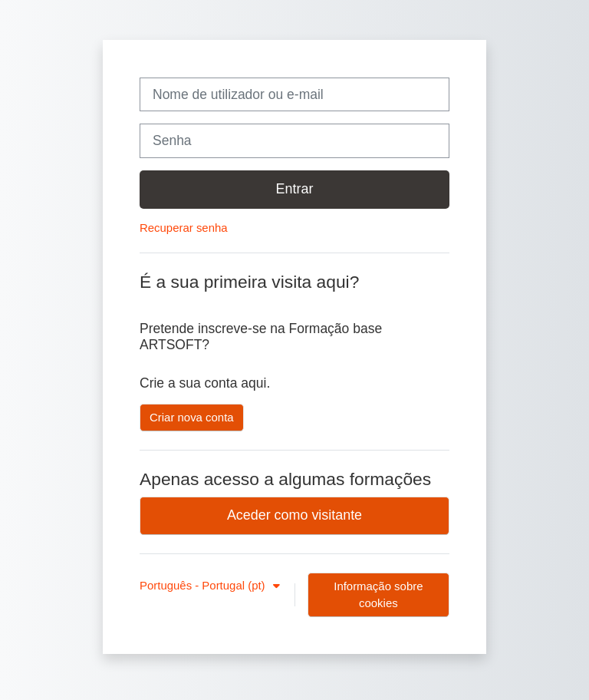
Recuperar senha (184, 228)
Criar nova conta (192, 417)
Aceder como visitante (294, 515)
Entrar (295, 189)
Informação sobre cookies (378, 594)
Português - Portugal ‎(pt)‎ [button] (204, 585)
